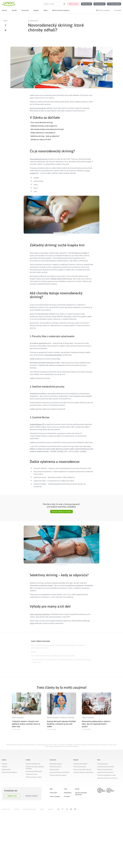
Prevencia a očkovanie (67, 717)
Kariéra (77, 789)
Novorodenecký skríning (39, 159)
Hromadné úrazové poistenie (106, 767)
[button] (74, 4)
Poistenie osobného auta (33, 764)
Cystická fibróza (36, 424)
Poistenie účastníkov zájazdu (58, 775)
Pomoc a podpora (55, 796)
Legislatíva (51, 809)
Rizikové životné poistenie (105, 769)
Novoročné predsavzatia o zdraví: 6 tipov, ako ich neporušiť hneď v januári (96, 724)
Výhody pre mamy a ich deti (41, 139)
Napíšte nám (12, 796)
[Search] (64, 4)
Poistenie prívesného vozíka (34, 771)
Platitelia (5, 767)
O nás (65, 789)
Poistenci (5, 764)
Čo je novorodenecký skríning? (42, 122)
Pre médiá (67, 796)
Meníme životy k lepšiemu (9, 772)
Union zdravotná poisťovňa (40, 614)
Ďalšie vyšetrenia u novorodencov (43, 133)
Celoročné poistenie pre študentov (60, 772)
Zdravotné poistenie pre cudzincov (107, 778)
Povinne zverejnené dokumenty (81, 794)
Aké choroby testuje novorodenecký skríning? (47, 129)
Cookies (42, 809)
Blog (51, 789)
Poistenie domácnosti (80, 767)
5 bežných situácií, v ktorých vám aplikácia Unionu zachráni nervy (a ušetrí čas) (26, 724)
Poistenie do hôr (54, 769)
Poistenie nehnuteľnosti (80, 764)
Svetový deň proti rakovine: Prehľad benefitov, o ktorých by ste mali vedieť (61, 724)
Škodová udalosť (31, 796)
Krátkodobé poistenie (56, 764)
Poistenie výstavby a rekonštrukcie (83, 772)
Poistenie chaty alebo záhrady (82, 769)
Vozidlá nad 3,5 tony (32, 774)
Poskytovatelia (6, 769)
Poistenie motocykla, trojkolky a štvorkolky (35, 768)
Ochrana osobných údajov (29, 809)
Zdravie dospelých (18, 717)
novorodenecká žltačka (53, 355)
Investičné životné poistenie (105, 772)
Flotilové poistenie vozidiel (33, 777)
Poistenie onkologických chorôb (106, 775)
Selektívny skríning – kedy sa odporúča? (45, 136)
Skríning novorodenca (38, 108)
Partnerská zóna (6, 809)
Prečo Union (54, 793)
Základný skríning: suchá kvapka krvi (44, 126)
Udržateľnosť (68, 793)
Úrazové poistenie (103, 764)
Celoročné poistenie (55, 767)
